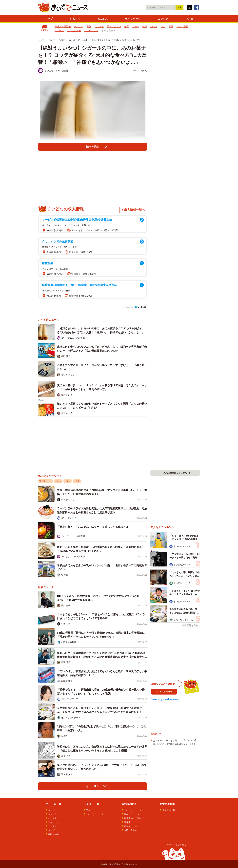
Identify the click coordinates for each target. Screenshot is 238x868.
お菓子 (68, 481)
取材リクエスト (132, 814)
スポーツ (59, 30)
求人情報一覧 (169, 810)
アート (136, 26)
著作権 (127, 822)
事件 (171, 26)
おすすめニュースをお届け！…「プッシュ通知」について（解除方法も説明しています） (175, 742)
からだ (154, 26)
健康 (145, 26)
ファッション (91, 30)
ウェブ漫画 (182, 26)
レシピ (77, 481)
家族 (89, 26)
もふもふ (103, 19)
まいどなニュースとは (135, 810)
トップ (49, 19)
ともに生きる (74, 30)
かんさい (79, 26)
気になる (99, 26)
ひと (163, 26)
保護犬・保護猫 (63, 26)
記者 (88, 810)
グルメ (58, 481)
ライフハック (133, 19)
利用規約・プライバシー (136, 818)
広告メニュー (131, 826)
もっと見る (107, 30)
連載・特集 (53, 834)
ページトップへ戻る (177, 845)
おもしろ (75, 19)
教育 (127, 26)
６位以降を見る (190, 625)
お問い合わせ (131, 830)
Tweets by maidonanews (165, 699)
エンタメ (163, 19)
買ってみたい (114, 26)
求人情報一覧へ (135, 210)
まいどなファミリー (96, 814)
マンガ (189, 19)
